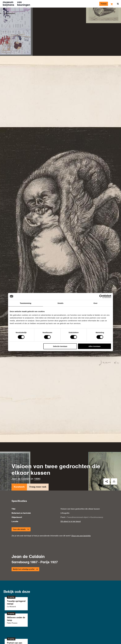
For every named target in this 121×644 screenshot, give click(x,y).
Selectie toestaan (60, 346)
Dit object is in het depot (71, 460)
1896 (37, 417)
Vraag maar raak (38, 426)
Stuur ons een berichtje (81, 474)
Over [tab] (96, 303)
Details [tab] (60, 303)
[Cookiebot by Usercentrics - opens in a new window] (101, 296)
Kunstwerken (10, 13)
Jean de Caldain (21, 417)
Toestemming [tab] (26, 303)
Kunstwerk (19, 426)
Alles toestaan (95, 346)
